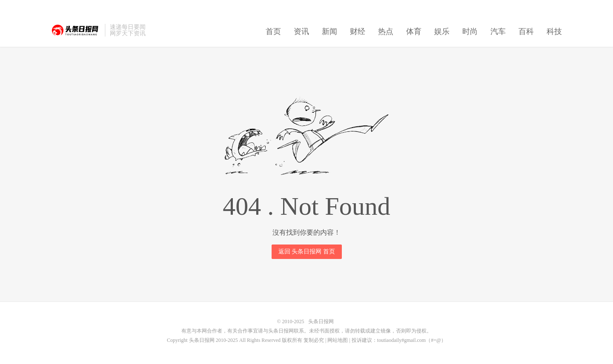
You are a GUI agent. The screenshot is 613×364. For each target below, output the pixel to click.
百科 (526, 31)
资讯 (301, 31)
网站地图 (338, 340)
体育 (414, 31)
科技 (554, 31)
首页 (273, 31)
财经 (358, 31)
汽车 (498, 31)
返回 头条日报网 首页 (307, 252)
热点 (386, 31)
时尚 (470, 31)
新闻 (329, 31)
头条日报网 (76, 30)
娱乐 (442, 31)
